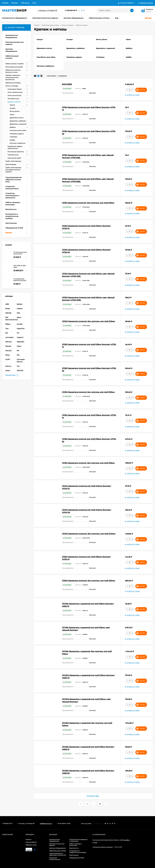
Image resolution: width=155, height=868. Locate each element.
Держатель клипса (17, 118)
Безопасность (74, 848)
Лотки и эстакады (67, 25)
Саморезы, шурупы (17, 134)
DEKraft (8, 313)
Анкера (12, 108)
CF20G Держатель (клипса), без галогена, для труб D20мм (89, 321)
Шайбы (12, 140)
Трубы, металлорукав (13, 161)
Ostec (19, 346)
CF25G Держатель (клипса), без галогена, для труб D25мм (88, 392)
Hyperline (21, 329)
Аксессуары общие (15, 89)
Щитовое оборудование (57, 848)
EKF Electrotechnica (11, 319)
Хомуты (12, 105)
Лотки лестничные (14, 95)
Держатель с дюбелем (18, 121)
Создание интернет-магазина (103, 847)
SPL (18, 355)
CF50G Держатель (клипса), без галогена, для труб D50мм (89, 581)
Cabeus (20, 309)
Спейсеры (13, 137)
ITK (18, 333)
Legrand (20, 337)
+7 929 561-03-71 (71, 10)
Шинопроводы (11, 164)
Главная (5, 3)
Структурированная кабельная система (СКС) (58, 854)
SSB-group (25, 3)
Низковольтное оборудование (54, 840)
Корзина (28, 839)
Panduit (8, 351)
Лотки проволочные (15, 92)
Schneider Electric (21, 361)
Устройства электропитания (55, 859)
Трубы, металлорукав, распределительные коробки (13, 170)
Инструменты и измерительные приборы (78, 852)
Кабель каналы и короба (14, 64)
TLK (18, 366)
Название (62, 76)
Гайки (12, 115)
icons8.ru (127, 840)
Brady (8, 309)
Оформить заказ (31, 845)
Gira (7, 329)
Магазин (15, 3)
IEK (7, 333)
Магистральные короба (14, 67)
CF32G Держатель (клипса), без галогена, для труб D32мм (88, 463)
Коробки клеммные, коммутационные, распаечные (13, 77)
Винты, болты (15, 111)
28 (100, 804)
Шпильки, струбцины (17, 143)
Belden (20, 304)
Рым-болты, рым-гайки (18, 130)
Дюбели (13, 127)
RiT (18, 351)
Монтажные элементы (16, 152)
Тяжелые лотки (13, 155)
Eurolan (20, 324)
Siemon (8, 366)
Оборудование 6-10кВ (77, 858)
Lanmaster (10, 337)
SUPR (8, 359)
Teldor (8, 371)
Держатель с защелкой (18, 124)
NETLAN (8, 342)
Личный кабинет (31, 842)
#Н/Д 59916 (67, 84)
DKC (18, 313)
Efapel (8, 324)
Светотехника (74, 855)
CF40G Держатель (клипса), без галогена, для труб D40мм (89, 534)
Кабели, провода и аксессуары (76, 845)
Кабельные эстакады (13, 83)
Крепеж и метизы (14, 102)
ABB (7, 304)
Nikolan (8, 346)
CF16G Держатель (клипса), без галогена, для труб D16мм (88, 203)
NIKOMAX (20, 342)
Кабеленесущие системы (50, 25)
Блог (34, 3)
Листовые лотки (13, 99)
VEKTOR (20, 371)
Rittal (7, 355)
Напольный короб (14, 158)
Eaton (19, 317)
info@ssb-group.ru (46, 824)
